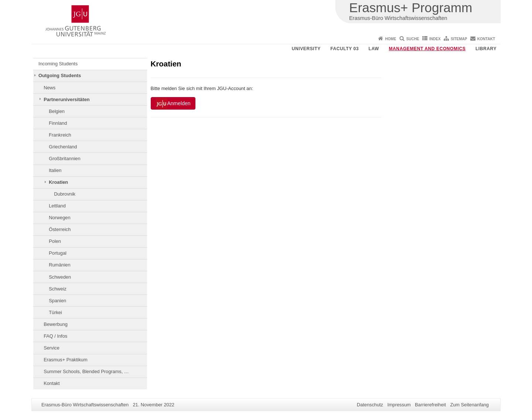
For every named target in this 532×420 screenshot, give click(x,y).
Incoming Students (58, 64)
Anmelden (173, 104)
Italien (55, 170)
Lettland (57, 206)
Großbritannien (64, 159)
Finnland (58, 123)
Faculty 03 (345, 49)
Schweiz (58, 289)
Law (374, 49)
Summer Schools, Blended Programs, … (86, 371)
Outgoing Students (60, 75)
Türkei (55, 312)
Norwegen (59, 218)
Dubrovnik (65, 194)
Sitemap (459, 39)
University (306, 49)
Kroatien (58, 182)
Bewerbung (56, 324)
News (50, 88)
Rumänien (59, 265)
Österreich (60, 229)
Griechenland (63, 147)
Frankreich (60, 135)
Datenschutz (370, 405)
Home (391, 39)
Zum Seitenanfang (469, 405)
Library (486, 49)
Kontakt (486, 39)
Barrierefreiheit (430, 405)
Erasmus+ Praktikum (65, 360)
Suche (413, 39)
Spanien (57, 301)
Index (435, 39)
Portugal (58, 253)
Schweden (60, 277)
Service (52, 348)
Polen (55, 241)
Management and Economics (427, 49)
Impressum (399, 405)
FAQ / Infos (55, 336)
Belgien (57, 111)
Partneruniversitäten (66, 99)
